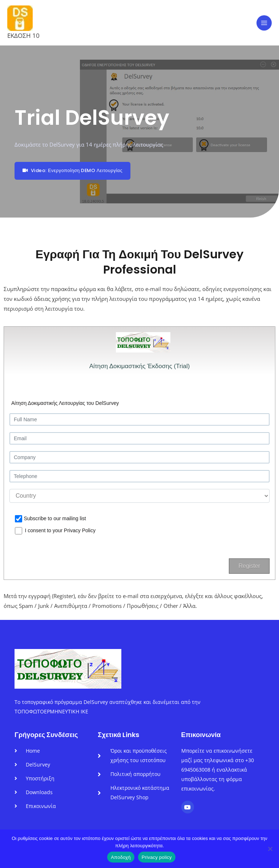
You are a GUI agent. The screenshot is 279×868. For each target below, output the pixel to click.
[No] (270, 849)
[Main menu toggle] (264, 23)
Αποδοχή (121, 857)
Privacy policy (157, 857)
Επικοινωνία (201, 735)
